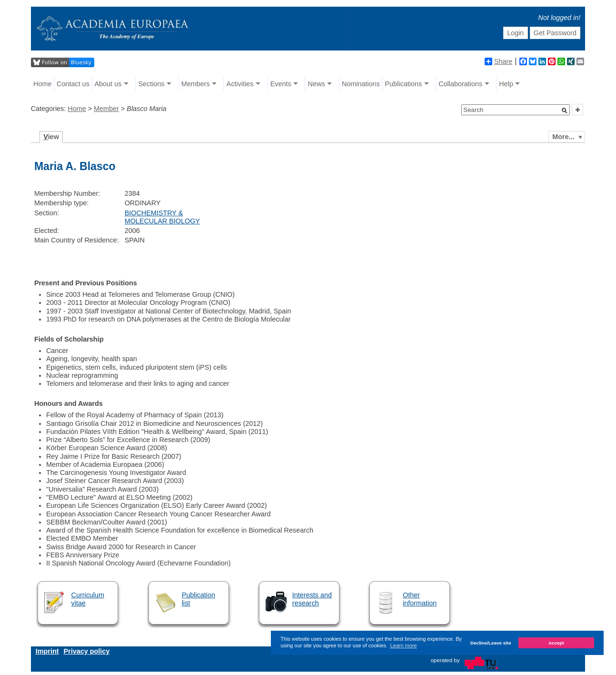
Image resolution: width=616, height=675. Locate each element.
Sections (151, 84)
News (317, 84)
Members (196, 84)
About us (108, 84)
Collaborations (460, 84)
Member (106, 109)
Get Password (555, 33)
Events (281, 84)
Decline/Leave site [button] (491, 643)
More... (563, 137)
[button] (565, 111)
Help (506, 84)
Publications (404, 84)
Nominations (361, 84)
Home (42, 84)
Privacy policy (86, 651)
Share (498, 61)
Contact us (73, 84)
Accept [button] (556, 643)
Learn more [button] (403, 645)
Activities (240, 84)
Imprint (47, 651)
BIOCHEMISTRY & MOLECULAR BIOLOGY (162, 217)
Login (515, 33)
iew (51, 137)
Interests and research (312, 599)
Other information (420, 599)
